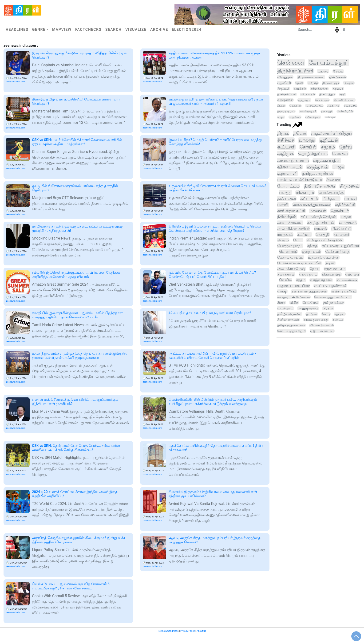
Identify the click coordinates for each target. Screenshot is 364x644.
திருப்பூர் (283, 89)
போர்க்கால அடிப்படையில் (299, 263)
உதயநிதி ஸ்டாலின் (323, 257)
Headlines (17, 30)
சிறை (281, 303)
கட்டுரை (304, 234)
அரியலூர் (330, 117)
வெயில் (285, 280)
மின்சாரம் (305, 192)
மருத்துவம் (317, 167)
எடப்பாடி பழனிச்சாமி (330, 286)
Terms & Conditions (168, 631)
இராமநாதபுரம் (286, 111)
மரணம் (320, 229)
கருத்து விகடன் (321, 223)
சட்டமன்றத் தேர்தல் (318, 217)
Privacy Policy (188, 631)
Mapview (62, 30)
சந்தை (312, 246)
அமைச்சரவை (290, 223)
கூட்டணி (286, 147)
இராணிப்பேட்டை (344, 100)
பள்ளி (283, 205)
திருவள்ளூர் (331, 83)
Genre (39, 30)
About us (201, 631)
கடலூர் (281, 117)
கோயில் (308, 147)
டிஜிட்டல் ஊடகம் (322, 331)
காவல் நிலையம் (293, 160)
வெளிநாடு (288, 252)
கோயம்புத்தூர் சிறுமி (291, 331)
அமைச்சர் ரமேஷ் (291, 269)
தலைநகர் (341, 234)
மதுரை (323, 71)
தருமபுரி (338, 89)
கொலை (340, 154)
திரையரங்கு (331, 274)
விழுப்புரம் (308, 94)
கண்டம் (338, 320)
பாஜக (338, 167)
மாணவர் (318, 211)
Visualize (136, 30)
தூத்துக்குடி (304, 100)
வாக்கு (282, 291)
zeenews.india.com (16, 82)
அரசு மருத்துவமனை (312, 205)
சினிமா (333, 180)
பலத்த (285, 192)
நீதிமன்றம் (287, 217)
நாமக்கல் (300, 89)
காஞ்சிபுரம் (295, 117)
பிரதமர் (328, 308)
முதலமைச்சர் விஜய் (331, 133)
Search (113, 30)
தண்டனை (287, 199)
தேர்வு (346, 147)
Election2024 (187, 30)
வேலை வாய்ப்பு (290, 257)
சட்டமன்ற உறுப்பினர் (340, 246)
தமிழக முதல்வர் (289, 314)
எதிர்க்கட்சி (345, 205)
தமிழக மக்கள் (333, 303)
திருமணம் (350, 186)
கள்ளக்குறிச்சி (319, 89)
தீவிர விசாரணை (320, 186)
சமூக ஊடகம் (335, 269)
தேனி (299, 83)
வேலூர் (349, 83)
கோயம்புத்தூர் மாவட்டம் (333, 297)
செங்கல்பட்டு (345, 111)
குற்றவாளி (287, 173)
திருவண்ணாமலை (311, 77)
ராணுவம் (285, 234)
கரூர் (342, 94)
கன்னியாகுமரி (308, 111)
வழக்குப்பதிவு (327, 160)
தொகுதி (322, 234)
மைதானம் (348, 223)
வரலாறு (307, 140)
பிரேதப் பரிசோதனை (325, 240)
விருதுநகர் (285, 77)
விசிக (294, 303)
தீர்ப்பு (326, 314)
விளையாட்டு (290, 167)
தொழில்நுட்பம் (313, 154)
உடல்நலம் (285, 308)
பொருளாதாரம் (290, 246)
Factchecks (88, 30)
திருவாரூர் (333, 106)
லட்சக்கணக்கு (347, 280)
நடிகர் (330, 263)
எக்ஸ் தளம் (308, 274)
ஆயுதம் (340, 314)
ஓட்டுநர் (312, 314)
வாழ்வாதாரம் (321, 280)
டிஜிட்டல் (329, 140)
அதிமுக (285, 154)
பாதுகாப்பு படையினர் (293, 286)
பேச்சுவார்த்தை (337, 252)
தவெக (300, 133)
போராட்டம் (288, 186)
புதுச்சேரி (284, 83)
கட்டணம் (309, 199)
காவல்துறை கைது (316, 320)
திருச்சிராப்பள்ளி (295, 71)
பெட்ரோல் (311, 303)
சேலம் (338, 71)
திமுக (283, 133)
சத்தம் (301, 280)
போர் (298, 240)
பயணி (350, 199)
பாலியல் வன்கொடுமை (300, 180)
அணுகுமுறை (308, 308)
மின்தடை (331, 199)
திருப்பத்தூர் (327, 94)
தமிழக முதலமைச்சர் (291, 325)
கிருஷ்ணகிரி (285, 100)
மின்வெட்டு (341, 229)
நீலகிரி (281, 106)
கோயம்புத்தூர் (328, 62)
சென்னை (291, 62)
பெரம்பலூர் (322, 100)
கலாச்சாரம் (286, 274)
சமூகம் (328, 147)
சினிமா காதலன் (288, 320)
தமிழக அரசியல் (318, 173)
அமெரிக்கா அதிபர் (293, 229)
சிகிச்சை (286, 140)
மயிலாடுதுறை (313, 117)
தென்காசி (295, 106)
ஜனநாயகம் (311, 252)
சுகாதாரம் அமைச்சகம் (294, 297)
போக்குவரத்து (331, 192)
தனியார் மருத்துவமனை (309, 291)
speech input (337, 29)
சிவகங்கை (350, 106)
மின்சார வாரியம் (344, 291)
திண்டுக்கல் (337, 77)
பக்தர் (346, 217)
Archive (159, 30)
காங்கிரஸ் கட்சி (291, 211)
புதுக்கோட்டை (314, 106)
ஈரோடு (313, 83)
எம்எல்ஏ (352, 274)
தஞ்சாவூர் (327, 111)
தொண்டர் (340, 211)
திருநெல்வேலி (287, 94)
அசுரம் (283, 240)
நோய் (315, 269)
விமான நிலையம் (322, 325)
